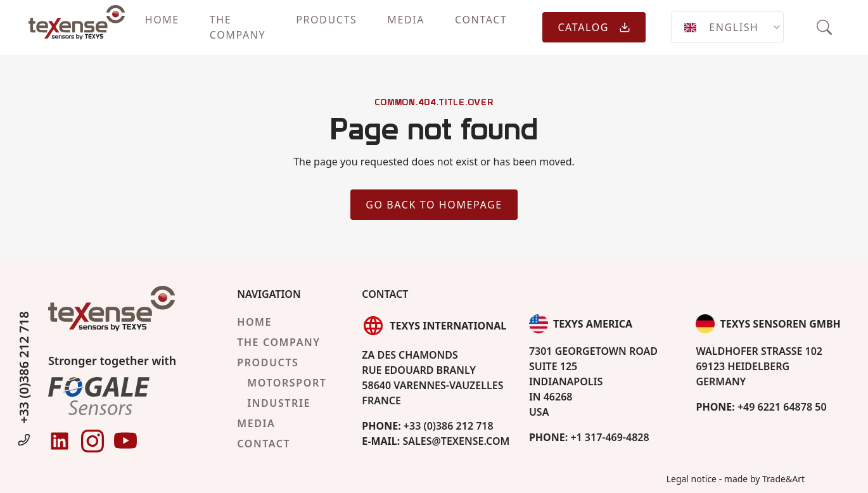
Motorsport (287, 383)
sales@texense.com (436, 441)
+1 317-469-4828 (589, 437)
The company (238, 27)
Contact (481, 20)
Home (162, 20)
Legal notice (692, 479)
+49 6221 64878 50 (761, 407)
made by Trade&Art (764, 479)
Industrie (279, 403)
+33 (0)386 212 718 (24, 380)
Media (406, 20)
